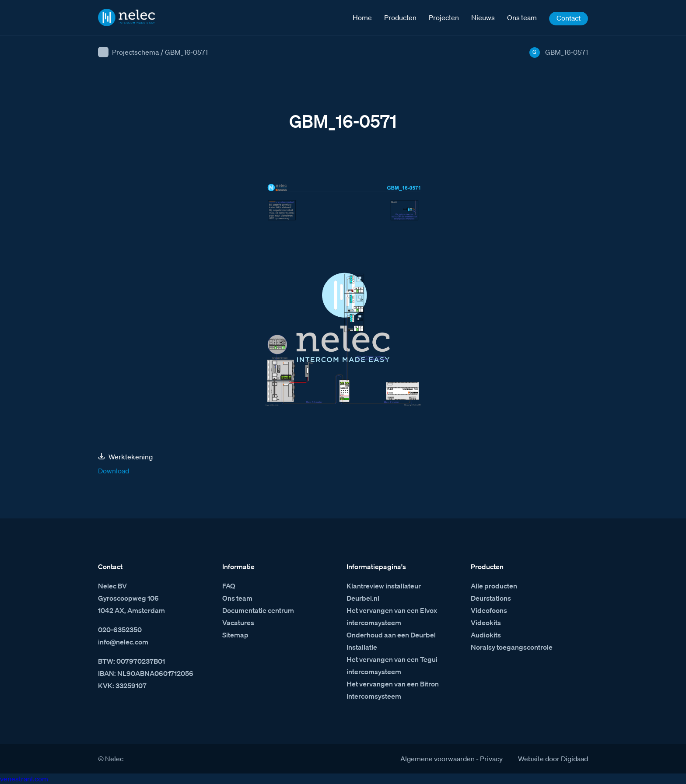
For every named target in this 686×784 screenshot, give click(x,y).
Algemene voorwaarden (437, 759)
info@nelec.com (123, 642)
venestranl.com (24, 779)
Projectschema (135, 52)
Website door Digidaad (553, 759)
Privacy (491, 759)
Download (114, 471)
